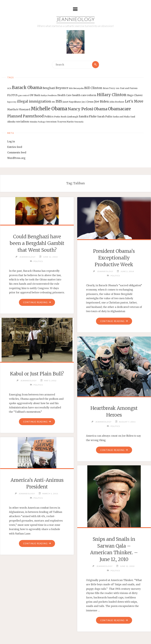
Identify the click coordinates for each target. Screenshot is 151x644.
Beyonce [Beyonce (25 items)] (62, 88)
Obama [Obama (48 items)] (101, 109)
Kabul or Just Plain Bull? (37, 374)
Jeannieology (76, 20)
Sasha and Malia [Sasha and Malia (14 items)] (121, 117)
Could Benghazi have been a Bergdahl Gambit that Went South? (37, 243)
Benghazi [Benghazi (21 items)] (49, 88)
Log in (11, 142)
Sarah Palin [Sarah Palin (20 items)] (105, 116)
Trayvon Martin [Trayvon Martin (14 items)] (65, 122)
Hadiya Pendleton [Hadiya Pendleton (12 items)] (49, 95)
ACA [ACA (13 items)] (9, 88)
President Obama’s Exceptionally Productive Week (114, 258)
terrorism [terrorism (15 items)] (51, 122)
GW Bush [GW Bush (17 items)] (35, 95)
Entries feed (15, 147)
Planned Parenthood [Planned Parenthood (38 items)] (25, 116)
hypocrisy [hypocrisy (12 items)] (12, 102)
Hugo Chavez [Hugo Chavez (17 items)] (135, 95)
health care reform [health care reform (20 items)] (84, 95)
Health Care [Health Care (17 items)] (64, 95)
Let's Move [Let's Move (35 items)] (134, 101)
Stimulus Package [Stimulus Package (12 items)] (38, 122)
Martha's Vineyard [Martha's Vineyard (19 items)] (19, 109)
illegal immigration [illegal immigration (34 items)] (34, 102)
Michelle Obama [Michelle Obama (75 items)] (49, 109)
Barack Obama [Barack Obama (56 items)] (27, 88)
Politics (38, 261)
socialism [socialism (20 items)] (23, 122)
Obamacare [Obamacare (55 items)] (119, 109)
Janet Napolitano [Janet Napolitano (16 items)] (72, 102)
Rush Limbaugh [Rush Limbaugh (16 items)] (69, 117)
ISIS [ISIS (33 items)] (59, 102)
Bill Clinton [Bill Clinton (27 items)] (93, 88)
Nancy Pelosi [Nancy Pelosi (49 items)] (80, 109)
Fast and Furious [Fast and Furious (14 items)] (129, 88)
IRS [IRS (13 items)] (53, 102)
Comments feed (17, 153)
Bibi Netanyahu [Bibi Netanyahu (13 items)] (76, 88)
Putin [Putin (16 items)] (57, 117)
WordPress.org (16, 158)
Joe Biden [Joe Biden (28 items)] (102, 102)
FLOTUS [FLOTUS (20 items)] (12, 95)
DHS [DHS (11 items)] (118, 89)
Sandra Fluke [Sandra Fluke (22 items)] (88, 116)
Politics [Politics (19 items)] (49, 116)
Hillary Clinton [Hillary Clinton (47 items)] (112, 95)
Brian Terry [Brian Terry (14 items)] (109, 88)
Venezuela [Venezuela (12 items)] (79, 122)
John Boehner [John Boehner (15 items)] (117, 102)
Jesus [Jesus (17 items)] (90, 102)
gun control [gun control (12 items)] (24, 95)
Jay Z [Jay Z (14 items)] (84, 102)
